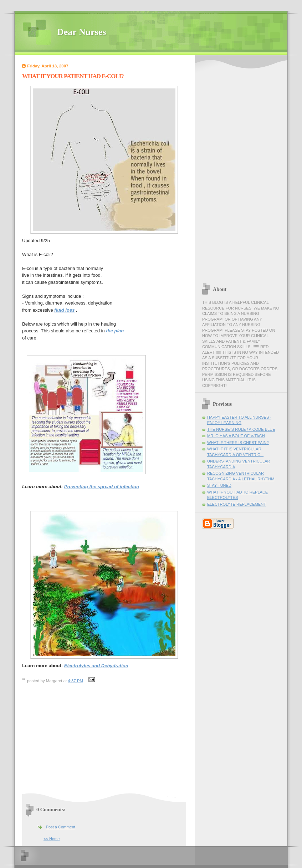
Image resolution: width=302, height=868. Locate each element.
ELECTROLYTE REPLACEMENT (237, 504)
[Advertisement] (82, 741)
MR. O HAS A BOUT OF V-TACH (236, 436)
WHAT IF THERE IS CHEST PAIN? (238, 443)
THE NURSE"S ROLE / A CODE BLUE (241, 429)
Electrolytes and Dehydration (96, 666)
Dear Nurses (81, 32)
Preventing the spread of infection (102, 487)
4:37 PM (75, 681)
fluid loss (64, 310)
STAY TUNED (219, 485)
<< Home (52, 839)
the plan (115, 331)
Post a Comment (61, 827)
